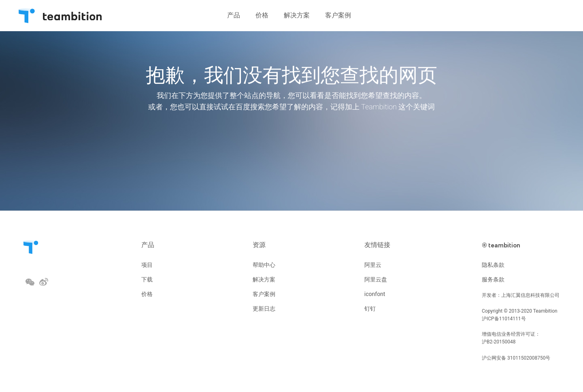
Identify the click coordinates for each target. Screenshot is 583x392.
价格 (147, 294)
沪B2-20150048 (499, 342)
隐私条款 (493, 265)
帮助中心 (264, 265)
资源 (259, 245)
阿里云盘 (376, 279)
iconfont (375, 294)
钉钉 (370, 309)
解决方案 (264, 279)
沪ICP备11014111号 (504, 319)
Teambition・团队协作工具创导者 (27, 15)
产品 (148, 245)
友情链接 (377, 245)
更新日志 (264, 309)
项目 (147, 265)
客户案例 (264, 294)
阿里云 (373, 265)
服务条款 (493, 279)
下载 (147, 279)
